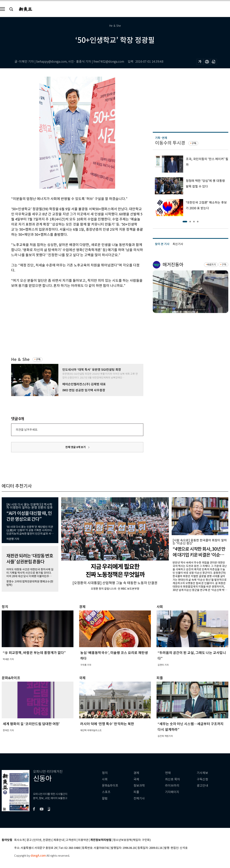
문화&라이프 (110, 786)
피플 (136, 792)
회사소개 (19, 840)
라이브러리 (172, 786)
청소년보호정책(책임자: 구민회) (132, 840)
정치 (105, 773)
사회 (105, 779)
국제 (136, 779)
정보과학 (139, 786)
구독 (38, 359)
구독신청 (202, 779)
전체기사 (139, 798)
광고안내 (202, 786)
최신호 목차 (172, 779)
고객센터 (71, 840)
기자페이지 (172, 792)
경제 (136, 773)
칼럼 (105, 798)
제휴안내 (59, 840)
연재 (168, 773)
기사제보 (202, 773)
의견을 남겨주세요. (27, 430)
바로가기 (211, 265)
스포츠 (106, 792)
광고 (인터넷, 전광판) (39, 840)
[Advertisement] (68, 317)
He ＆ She (20, 359)
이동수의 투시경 (170, 143)
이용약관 (83, 840)
